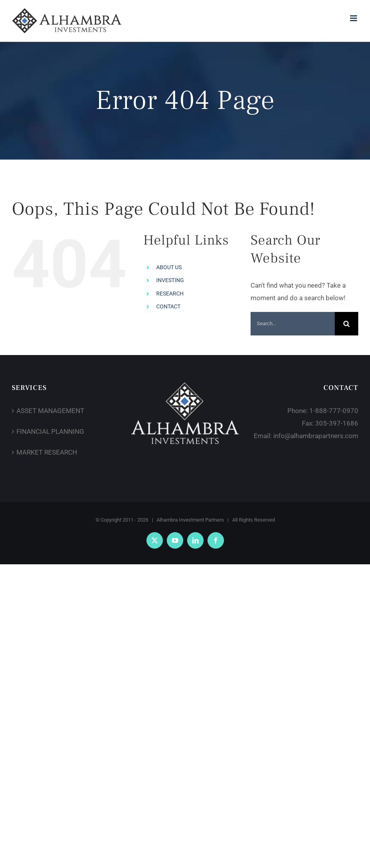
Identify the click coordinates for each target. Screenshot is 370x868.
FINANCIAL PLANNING (50, 431)
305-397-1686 (337, 423)
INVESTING (170, 280)
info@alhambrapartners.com (316, 436)
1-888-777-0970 (334, 411)
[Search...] (293, 324)
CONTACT (168, 306)
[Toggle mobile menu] (354, 18)
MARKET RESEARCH (47, 452)
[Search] (347, 324)
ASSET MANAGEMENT (50, 411)
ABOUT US (169, 267)
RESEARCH (170, 294)
